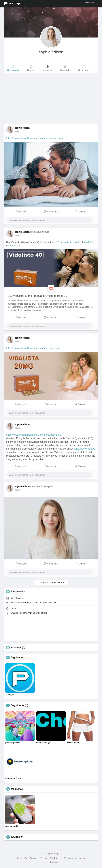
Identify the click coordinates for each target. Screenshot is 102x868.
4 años (17, 131)
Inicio (20, 858)
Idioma (54, 862)
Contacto (34, 858)
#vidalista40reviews (84, 449)
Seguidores (18, 705)
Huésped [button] (91, 3)
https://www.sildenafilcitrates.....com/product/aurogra (34, 138)
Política (44, 858)
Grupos (15, 837)
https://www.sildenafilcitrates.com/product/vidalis (33, 603)
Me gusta (16, 789)
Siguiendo (17, 658)
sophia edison (51, 52)
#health (65, 242)
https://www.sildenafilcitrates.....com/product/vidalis (34, 348)
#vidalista (75, 242)
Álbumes (16, 648)
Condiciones (55, 858)
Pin (26, 858)
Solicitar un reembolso (74, 858)
